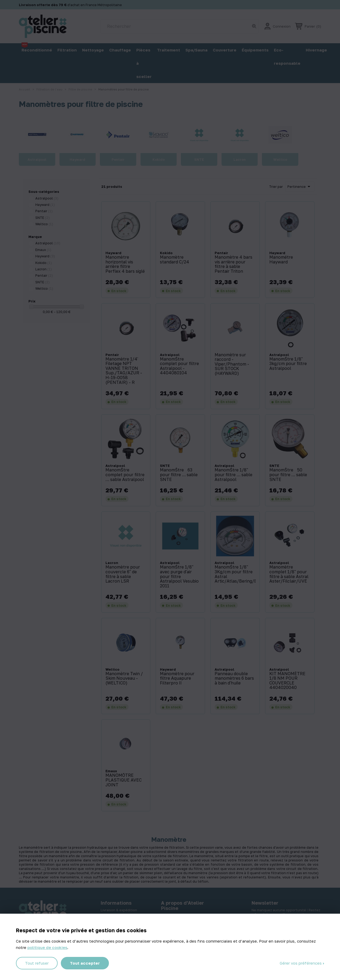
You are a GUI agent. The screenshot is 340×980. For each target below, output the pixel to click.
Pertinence (300, 187)
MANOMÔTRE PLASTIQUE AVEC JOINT (124, 780)
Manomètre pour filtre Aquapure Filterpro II (177, 678)
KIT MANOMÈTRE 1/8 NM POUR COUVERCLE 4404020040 (287, 681)
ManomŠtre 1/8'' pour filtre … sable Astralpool (233, 475)
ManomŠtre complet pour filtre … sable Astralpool (125, 475)
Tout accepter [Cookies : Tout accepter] (85, 963)
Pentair (44, 211)
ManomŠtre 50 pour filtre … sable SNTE (288, 475)
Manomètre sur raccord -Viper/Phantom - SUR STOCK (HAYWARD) (232, 364)
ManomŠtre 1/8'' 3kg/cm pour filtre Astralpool (288, 364)
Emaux (43, 250)
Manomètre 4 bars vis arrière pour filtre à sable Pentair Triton (233, 264)
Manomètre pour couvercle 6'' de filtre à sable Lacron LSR (123, 574)
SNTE (42, 218)
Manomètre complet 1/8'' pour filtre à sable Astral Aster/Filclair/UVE (289, 574)
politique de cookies (47, 947)
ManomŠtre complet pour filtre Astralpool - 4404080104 (179, 366)
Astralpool (47, 198)
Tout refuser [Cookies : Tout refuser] (37, 963)
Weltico (44, 224)
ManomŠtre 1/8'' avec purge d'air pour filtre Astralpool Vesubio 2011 (179, 576)
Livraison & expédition (119, 910)
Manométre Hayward (281, 260)
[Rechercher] (180, 26)
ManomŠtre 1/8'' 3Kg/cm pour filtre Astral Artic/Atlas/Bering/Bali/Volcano (235, 574)
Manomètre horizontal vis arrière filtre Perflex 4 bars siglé (125, 264)
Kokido (44, 263)
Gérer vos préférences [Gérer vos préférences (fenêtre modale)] (301, 963)
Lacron (44, 269)
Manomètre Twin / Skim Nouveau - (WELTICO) (124, 678)
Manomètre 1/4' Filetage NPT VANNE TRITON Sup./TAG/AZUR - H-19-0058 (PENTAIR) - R (124, 371)
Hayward (45, 205)
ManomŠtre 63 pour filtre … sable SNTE (179, 475)
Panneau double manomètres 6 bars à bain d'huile (234, 678)
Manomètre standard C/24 (175, 260)
